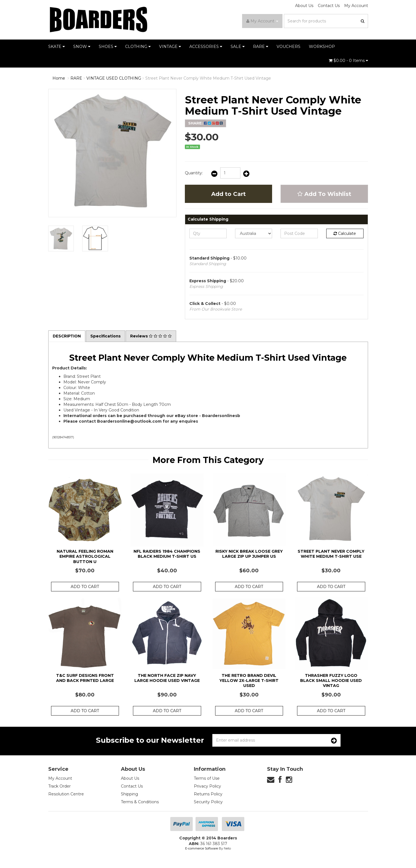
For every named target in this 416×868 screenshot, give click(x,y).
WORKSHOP (322, 47)
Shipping (129, 794)
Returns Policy (208, 794)
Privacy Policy (207, 786)
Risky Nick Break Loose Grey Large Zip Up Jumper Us (249, 554)
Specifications (107, 336)
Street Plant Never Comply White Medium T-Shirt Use (331, 554)
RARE (261, 47)
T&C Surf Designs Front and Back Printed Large (85, 678)
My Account (356, 6)
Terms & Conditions (140, 802)
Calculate (345, 233)
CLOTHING (138, 47)
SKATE (57, 47)
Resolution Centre (66, 794)
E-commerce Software (202, 849)
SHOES (108, 47)
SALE (238, 47)
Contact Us (329, 6)
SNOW (82, 47)
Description (67, 336)
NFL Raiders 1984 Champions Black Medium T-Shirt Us (167, 554)
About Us (304, 6)
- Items (348, 61)
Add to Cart (228, 194)
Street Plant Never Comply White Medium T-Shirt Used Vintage (208, 78)
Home (59, 78)
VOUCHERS (289, 47)
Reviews (153, 336)
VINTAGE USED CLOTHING (114, 78)
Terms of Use (207, 779)
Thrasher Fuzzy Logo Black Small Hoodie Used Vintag (331, 680)
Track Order (59, 786)
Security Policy (208, 802)
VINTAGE (170, 47)
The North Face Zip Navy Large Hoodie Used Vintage (167, 678)
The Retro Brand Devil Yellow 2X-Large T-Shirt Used (249, 680)
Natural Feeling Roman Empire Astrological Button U (85, 557)
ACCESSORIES (206, 47)
